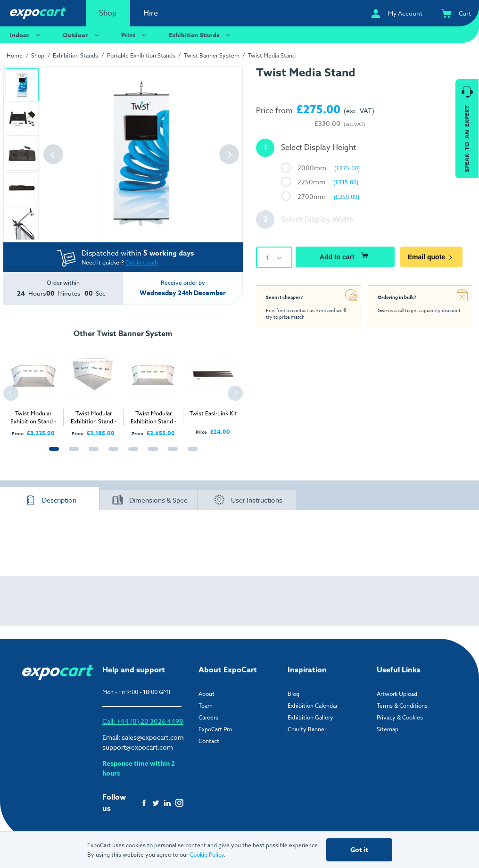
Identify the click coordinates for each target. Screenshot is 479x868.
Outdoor (82, 35)
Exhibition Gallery (310, 717)
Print (135, 35)
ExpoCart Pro (215, 729)
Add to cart (345, 256)
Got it (359, 850)
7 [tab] (171, 454)
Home (15, 55)
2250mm (328, 182)
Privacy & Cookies (400, 717)
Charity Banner (307, 729)
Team (206, 706)
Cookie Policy (207, 855)
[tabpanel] (33, 390)
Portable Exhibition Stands (141, 55)
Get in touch (142, 262)
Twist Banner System (212, 55)
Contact (209, 741)
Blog (293, 694)
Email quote (432, 257)
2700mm (328, 196)
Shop (108, 13)
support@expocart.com (138, 747)
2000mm (329, 168)
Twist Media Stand (272, 55)
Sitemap (388, 729)
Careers (208, 717)
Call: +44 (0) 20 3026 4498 (143, 721)
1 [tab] (52, 454)
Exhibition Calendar (313, 706)
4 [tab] (111, 454)
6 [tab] (151, 454)
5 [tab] (131, 454)
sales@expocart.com (153, 737)
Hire (151, 13)
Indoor (26, 35)
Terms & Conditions (402, 706)
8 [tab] (190, 454)
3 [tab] (91, 454)
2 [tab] (72, 454)
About (206, 694)
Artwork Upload (397, 694)
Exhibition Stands (201, 35)
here (321, 310)
